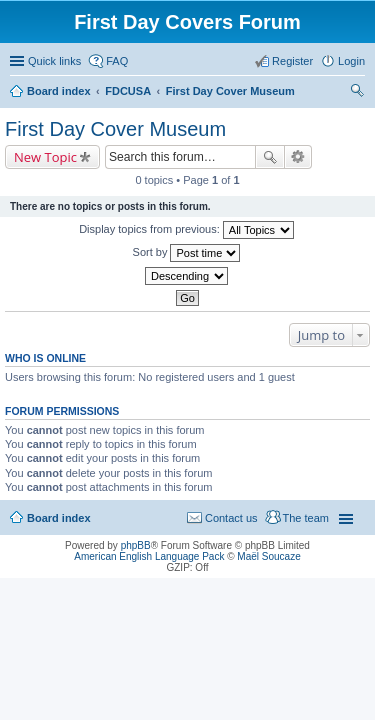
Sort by (187, 253)
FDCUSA (128, 91)
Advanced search (298, 157)
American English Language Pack (149, 556)
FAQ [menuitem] (117, 61)
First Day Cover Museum (230, 91)
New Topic (45, 157)
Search (270, 157)
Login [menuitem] (351, 61)
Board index (59, 91)
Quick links (54, 61)
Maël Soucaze (268, 556)
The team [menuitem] (306, 518)
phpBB (136, 545)
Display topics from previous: (186, 230)
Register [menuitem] (292, 61)
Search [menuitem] (357, 93)
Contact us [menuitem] (231, 518)
